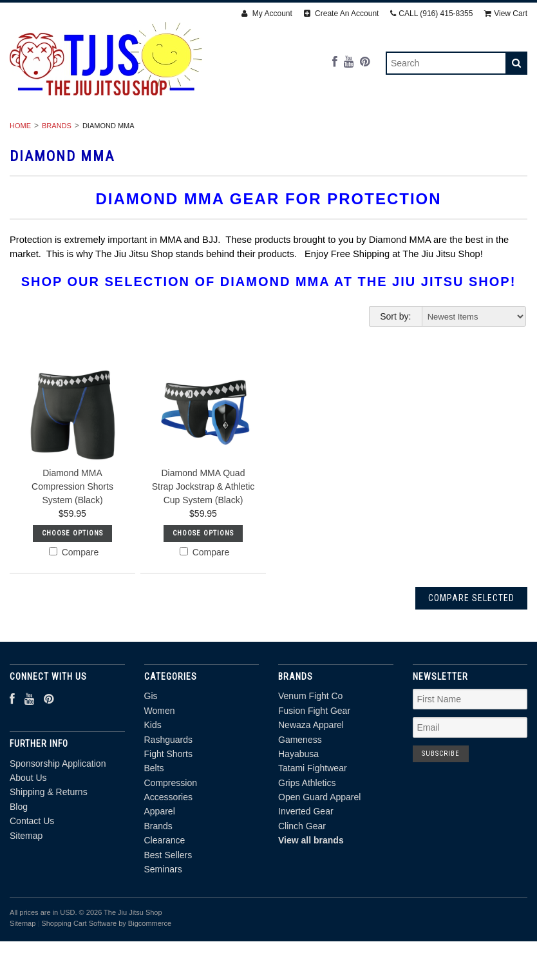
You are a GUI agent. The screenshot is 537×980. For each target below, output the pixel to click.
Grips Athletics (307, 831)
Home (20, 175)
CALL (431, 14)
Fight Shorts (314, 131)
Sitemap (26, 884)
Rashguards (226, 131)
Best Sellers (379, 146)
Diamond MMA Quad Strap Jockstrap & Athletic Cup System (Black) (203, 535)
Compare (74, 601)
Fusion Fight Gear (314, 760)
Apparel (161, 146)
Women (107, 131)
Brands (225, 146)
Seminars (459, 146)
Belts (385, 131)
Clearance (295, 146)
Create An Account (342, 14)
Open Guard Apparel (319, 846)
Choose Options (72, 582)
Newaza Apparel (311, 774)
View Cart (506, 14)
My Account (267, 14)
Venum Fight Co (310, 745)
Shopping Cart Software (79, 972)
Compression (456, 131)
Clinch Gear (302, 875)
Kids (160, 131)
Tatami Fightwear (313, 817)
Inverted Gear (306, 860)
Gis (57, 131)
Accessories (85, 146)
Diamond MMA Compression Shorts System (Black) (72, 535)
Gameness (300, 788)
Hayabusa (298, 803)
